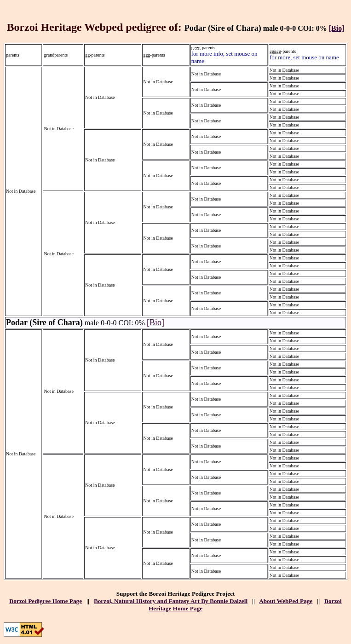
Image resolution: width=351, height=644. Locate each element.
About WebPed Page (286, 601)
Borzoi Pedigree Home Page (46, 601)
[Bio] (337, 28)
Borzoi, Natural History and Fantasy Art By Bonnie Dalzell (171, 601)
